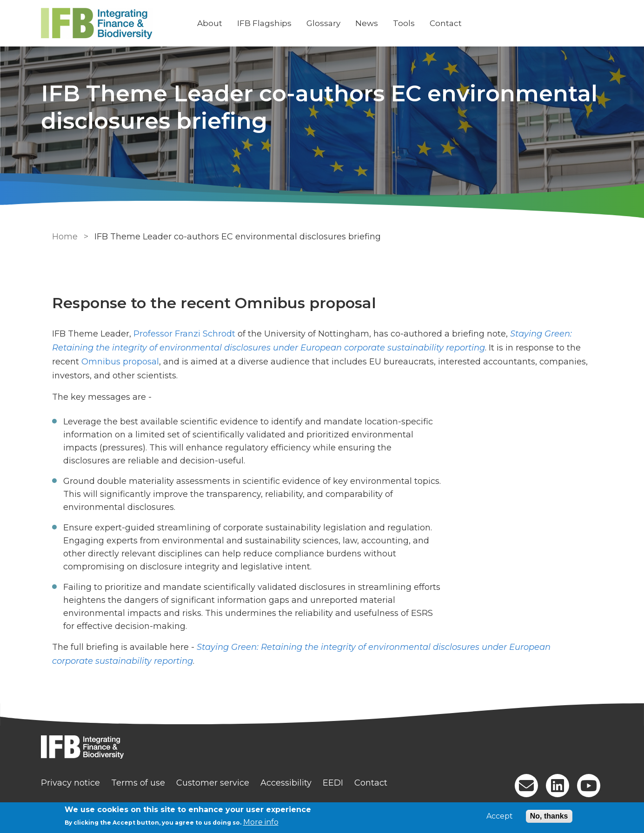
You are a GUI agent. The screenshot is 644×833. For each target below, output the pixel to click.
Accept (500, 816)
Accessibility (295, 783)
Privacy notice (80, 783)
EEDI (342, 783)
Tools (413, 23)
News (376, 23)
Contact (455, 23)
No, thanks (549, 816)
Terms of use (147, 783)
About (219, 23)
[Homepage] (322, 748)
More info (261, 822)
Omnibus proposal (118, 362)
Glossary (333, 23)
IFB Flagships (274, 23)
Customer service (222, 783)
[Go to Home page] (121, 23)
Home (63, 237)
